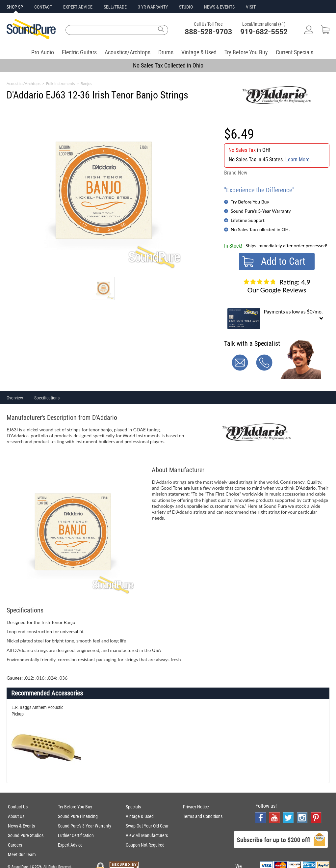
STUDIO (186, 7)
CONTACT (43, 7)
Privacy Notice (196, 807)
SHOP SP (15, 7)
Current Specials (295, 52)
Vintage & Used (199, 52)
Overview (15, 398)
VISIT (251, 7)
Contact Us (18, 807)
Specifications (47, 398)
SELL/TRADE (115, 7)
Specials (133, 807)
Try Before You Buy (246, 52)
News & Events (21, 826)
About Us (16, 816)
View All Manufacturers (147, 835)
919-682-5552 (264, 32)
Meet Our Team (22, 854)
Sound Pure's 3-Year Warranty (261, 211)
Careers (15, 845)
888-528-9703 (209, 32)
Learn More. (298, 160)
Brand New (236, 173)
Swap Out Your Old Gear (147, 826)
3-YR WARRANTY (153, 7)
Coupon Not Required (145, 845)
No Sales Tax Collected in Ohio (168, 65)
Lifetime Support (248, 220)
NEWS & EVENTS (219, 7)
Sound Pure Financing (78, 816)
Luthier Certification (76, 835)
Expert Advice (70, 845)
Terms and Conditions (203, 816)
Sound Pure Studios (26, 835)
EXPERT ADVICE (78, 7)
